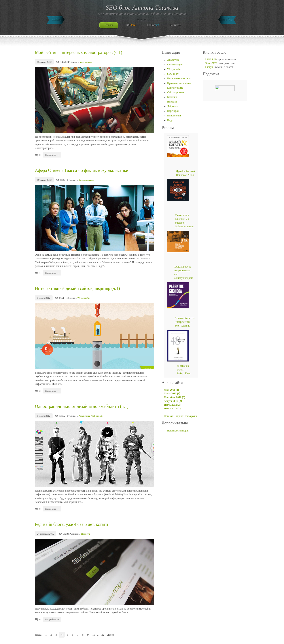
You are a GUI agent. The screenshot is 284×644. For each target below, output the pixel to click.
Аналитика (84, 416)
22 (103, 635)
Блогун (209, 67)
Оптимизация (175, 65)
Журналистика (86, 180)
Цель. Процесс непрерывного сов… (183, 270)
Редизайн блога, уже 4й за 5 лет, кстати (71, 524)
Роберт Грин (184, 373)
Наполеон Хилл (185, 175)
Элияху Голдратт (184, 278)
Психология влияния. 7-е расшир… (182, 219)
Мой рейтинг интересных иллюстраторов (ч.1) (79, 52)
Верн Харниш (182, 326)
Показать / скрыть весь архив (180, 416)
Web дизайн (86, 62)
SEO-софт (173, 74)
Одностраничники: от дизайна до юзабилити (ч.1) (82, 406)
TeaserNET (211, 63)
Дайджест (173, 106)
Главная (109, 25)
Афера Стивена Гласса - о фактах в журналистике (81, 170)
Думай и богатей (185, 171)
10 (94, 635)
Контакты (175, 25)
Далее (110, 635)
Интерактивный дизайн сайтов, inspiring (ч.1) (77, 288)
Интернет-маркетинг (179, 78)
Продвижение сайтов (179, 83)
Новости (85, 534)
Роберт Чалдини (184, 226)
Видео (171, 120)
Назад (38, 635)
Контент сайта (175, 88)
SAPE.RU (210, 59)
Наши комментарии (178, 431)
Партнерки (173, 111)
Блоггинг (172, 97)
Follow (153, 25)
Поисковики (174, 116)
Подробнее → (52, 155)
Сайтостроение (176, 92)
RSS (131, 25)
